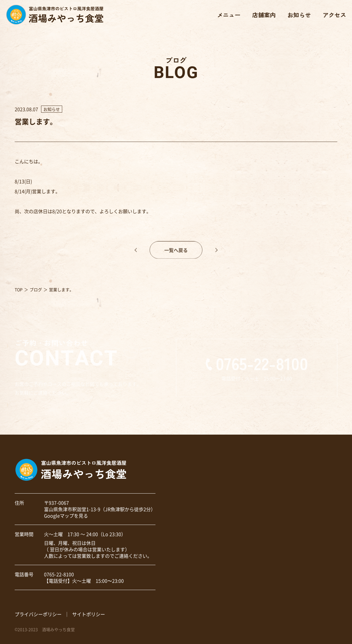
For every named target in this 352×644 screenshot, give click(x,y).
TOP (19, 289)
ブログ (36, 289)
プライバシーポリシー (38, 614)
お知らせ (299, 15)
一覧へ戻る (176, 255)
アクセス (334, 15)
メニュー (229, 15)
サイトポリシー (89, 614)
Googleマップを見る (66, 516)
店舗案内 (264, 15)
